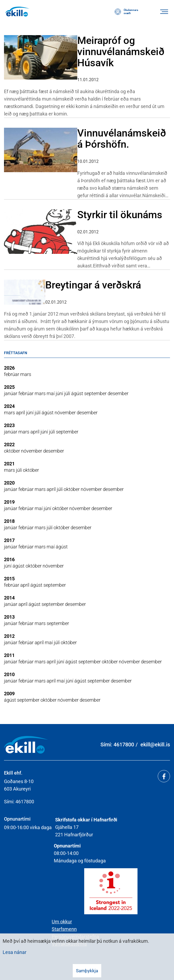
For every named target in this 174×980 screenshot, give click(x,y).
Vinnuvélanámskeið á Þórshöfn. (122, 139)
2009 (9, 694)
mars (26, 374)
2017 (9, 540)
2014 (9, 598)
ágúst (78, 393)
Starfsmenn (64, 929)
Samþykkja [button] (87, 971)
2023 (9, 425)
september (96, 393)
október (13, 451)
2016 (9, 559)
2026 (9, 368)
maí (51, 393)
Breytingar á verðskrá (93, 285)
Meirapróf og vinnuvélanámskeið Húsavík (121, 52)
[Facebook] (164, 776)
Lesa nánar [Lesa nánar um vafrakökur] (15, 952)
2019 (9, 502)
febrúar (12, 374)
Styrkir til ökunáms (120, 215)
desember (118, 393)
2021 (9, 464)
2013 (9, 617)
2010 (9, 674)
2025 (9, 387)
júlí (68, 393)
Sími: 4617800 (117, 745)
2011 (9, 655)
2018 (9, 521)
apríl (21, 413)
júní (60, 393)
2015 (9, 579)
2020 (9, 483)
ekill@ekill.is (155, 745)
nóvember (66, 413)
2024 (9, 406)
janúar (11, 393)
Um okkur (62, 922)
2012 (9, 636)
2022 (9, 444)
